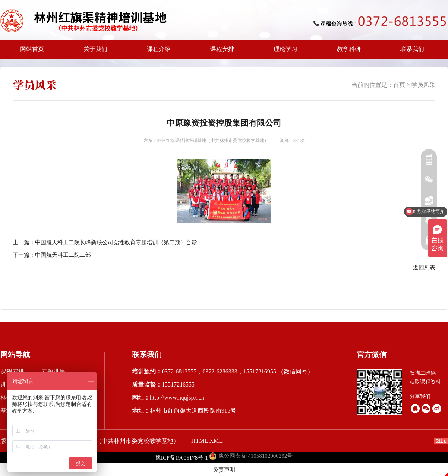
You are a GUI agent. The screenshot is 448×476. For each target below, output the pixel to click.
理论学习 (285, 49)
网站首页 (32, 49)
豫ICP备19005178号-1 (182, 458)
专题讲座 (53, 371)
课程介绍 (157, 52)
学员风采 (423, 85)
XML (216, 441)
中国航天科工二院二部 (63, 255)
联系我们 (412, 49)
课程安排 (220, 52)
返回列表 (424, 268)
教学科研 (347, 52)
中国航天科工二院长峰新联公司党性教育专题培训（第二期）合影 (116, 242)
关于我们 (93, 52)
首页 (399, 85)
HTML (200, 441)
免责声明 (224, 470)
